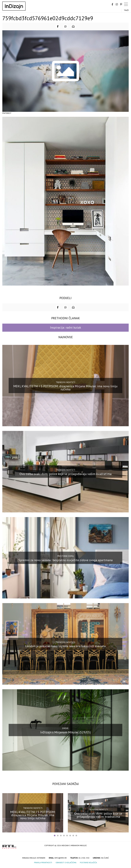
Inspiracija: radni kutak (65, 327)
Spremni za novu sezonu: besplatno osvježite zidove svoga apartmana (65, 560)
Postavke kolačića (88, 862)
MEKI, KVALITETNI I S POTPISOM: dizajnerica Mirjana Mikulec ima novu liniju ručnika (65, 388)
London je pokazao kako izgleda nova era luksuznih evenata (65, 646)
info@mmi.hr (61, 858)
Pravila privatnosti (43, 862)
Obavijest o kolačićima (66, 862)
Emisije (65, 728)
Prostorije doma (65, 556)
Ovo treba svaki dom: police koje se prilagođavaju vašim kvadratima (65, 474)
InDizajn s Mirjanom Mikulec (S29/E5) (65, 732)
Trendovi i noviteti (65, 382)
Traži (126, 10)
